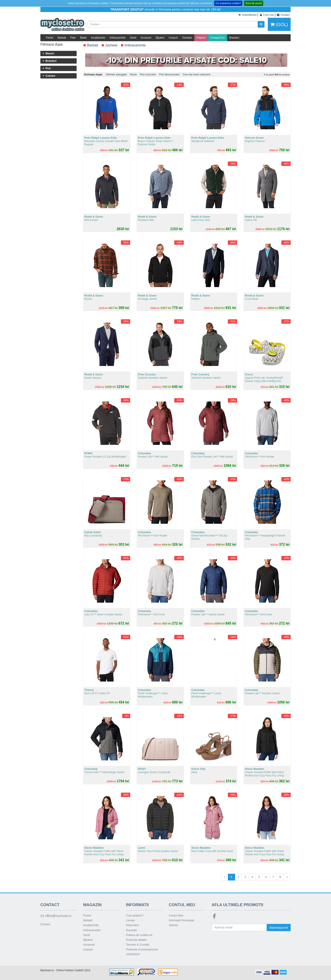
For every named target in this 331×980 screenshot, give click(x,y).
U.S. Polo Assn (58, 124)
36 (64, 82)
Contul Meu (176, 915)
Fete (73, 38)
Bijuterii (160, 38)
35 (45, 82)
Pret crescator (148, 75)
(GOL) (279, 25)
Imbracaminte (118, 38)
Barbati (62, 38)
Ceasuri (173, 38)
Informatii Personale (182, 920)
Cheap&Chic (217, 38)
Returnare (132, 925)
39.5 (55, 104)
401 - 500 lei (58, 199)
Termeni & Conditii (138, 945)
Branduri (234, 38)
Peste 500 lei (58, 204)
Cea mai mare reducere (196, 75)
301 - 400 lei (58, 193)
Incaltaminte (98, 38)
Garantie (131, 930)
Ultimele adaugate (116, 75)
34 (64, 74)
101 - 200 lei (58, 181)
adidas (58, 159)
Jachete (109, 45)
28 (45, 67)
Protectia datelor (136, 940)
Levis (58, 153)
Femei (49, 38)
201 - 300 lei (58, 187)
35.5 (55, 82)
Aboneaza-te (279, 928)
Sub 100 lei (58, 175)
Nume (133, 75)
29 (55, 67)
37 (55, 89)
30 (64, 67)
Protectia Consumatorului (142, 949)
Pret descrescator (169, 75)
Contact (45, 924)
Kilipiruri (201, 38)
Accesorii (146, 38)
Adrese (173, 925)
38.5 (64, 97)
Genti (133, 38)
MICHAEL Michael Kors (58, 135)
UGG (58, 141)
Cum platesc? (135, 915)
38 (55, 97)
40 (64, 104)
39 (45, 104)
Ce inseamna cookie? (228, 3)
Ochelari (187, 38)
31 (45, 74)
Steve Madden (58, 147)
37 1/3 (64, 89)
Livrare (130, 920)
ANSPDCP (133, 954)
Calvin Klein (58, 130)
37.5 (45, 97)
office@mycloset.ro (56, 916)
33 (55, 74)
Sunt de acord (254, 3)
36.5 (45, 89)
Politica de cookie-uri (139, 935)
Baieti (83, 38)
